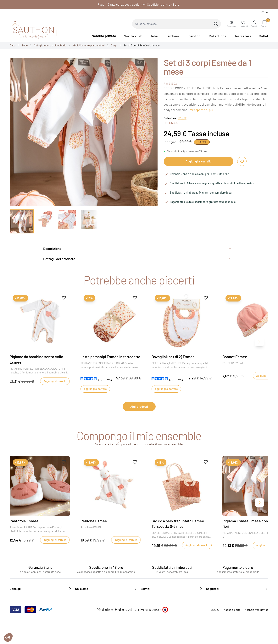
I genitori (194, 36)
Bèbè (154, 36)
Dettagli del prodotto (137, 259)
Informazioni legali (86, 602)
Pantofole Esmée (24, 521)
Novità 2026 (133, 36)
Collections (217, 36)
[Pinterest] (222, 593)
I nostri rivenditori (20, 597)
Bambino (172, 36)
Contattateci (148, 597)
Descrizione (137, 249)
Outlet (264, 36)
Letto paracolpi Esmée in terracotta (110, 357)
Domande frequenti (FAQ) (155, 593)
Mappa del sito (232, 633)
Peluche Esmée (94, 521)
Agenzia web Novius (257, 633)
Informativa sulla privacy (89, 607)
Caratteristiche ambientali (91, 616)
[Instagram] (229, 593)
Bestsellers (242, 36)
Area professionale (21, 602)
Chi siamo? (82, 593)
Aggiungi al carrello (199, 161)
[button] (254, 24)
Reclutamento (149, 602)
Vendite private (104, 36)
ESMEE (182, 118)
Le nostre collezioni (87, 597)
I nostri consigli (19, 593)
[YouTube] (215, 593)
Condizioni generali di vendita (93, 611)
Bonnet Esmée (235, 357)
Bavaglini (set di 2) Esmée (173, 357)
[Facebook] (209, 593)
